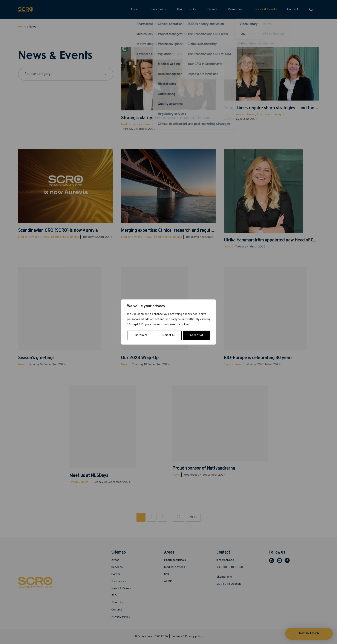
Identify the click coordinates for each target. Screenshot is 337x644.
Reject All (169, 335)
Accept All (197, 335)
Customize (141, 335)
